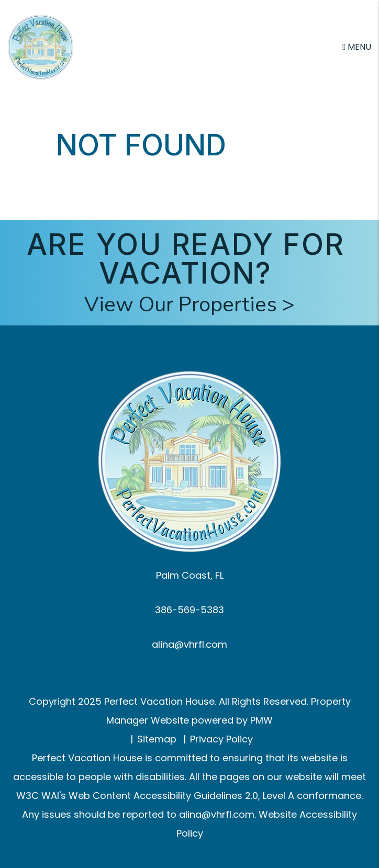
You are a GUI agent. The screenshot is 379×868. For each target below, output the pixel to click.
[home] (41, 46)
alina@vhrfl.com (189, 644)
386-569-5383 (189, 610)
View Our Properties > (189, 305)
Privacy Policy (221, 739)
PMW (261, 720)
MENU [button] (357, 47)
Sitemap (157, 739)
